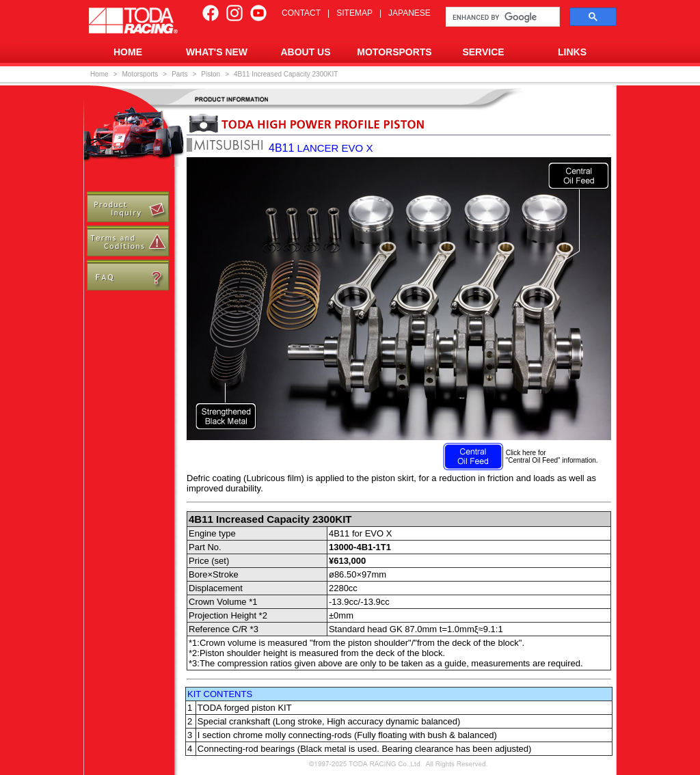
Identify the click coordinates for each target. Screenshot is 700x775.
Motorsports (140, 74)
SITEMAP (354, 13)
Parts (179, 74)
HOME (128, 52)
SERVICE (483, 52)
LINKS (572, 52)
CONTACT (301, 13)
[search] (501, 17)
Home (99, 74)
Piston (211, 74)
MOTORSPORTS (394, 52)
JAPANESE (409, 13)
